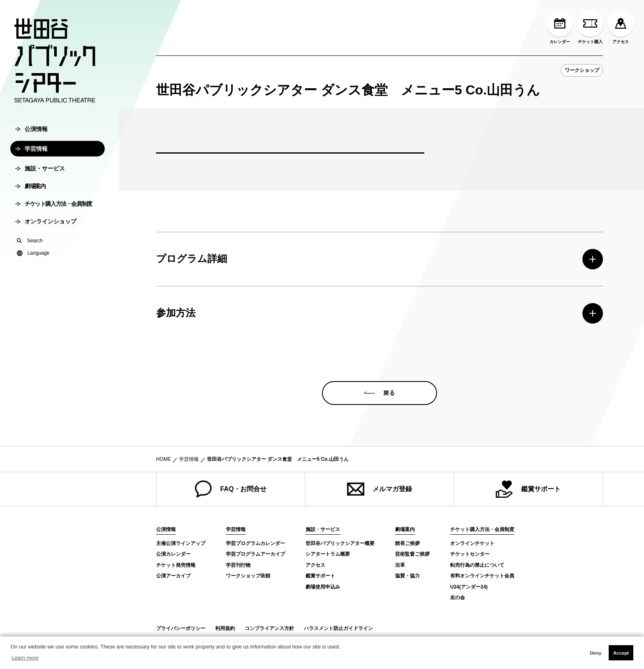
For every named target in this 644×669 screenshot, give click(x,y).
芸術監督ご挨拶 (412, 554)
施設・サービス (40, 183)
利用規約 (225, 628)
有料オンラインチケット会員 (482, 576)
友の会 (458, 598)
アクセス (621, 27)
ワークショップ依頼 (248, 576)
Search (30, 255)
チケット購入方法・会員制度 (54, 218)
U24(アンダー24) (469, 587)
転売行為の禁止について (477, 565)
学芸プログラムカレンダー (255, 543)
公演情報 (31, 143)
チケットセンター (470, 554)
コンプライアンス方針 (269, 628)
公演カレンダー (173, 554)
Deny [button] (596, 653)
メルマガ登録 (379, 489)
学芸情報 (31, 163)
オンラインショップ (46, 236)
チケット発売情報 (176, 565)
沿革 (400, 565)
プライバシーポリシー (181, 628)
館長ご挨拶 (407, 543)
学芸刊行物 (238, 565)
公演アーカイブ (173, 576)
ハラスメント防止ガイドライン (338, 628)
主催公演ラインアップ (181, 543)
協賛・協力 (407, 576)
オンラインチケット (472, 543)
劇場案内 (30, 200)
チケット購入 (590, 27)
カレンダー (560, 27)
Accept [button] (621, 653)
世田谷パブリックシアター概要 (340, 543)
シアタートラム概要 (328, 554)
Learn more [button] (25, 658)
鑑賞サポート (528, 489)
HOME (163, 459)
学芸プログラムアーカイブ (255, 554)
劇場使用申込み (323, 587)
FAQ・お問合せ (231, 489)
